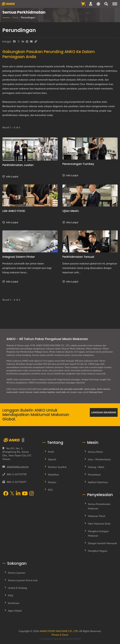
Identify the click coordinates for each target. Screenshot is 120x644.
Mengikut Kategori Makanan (98, 533)
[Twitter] (19, 41)
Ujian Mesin (71, 211)
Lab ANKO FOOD (14, 211)
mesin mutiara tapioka (44, 392)
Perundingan (28, 17)
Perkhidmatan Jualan (18, 165)
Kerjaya (52, 482)
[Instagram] (31, 494)
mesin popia (90, 389)
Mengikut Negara (98, 551)
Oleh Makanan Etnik (99, 524)
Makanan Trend (96, 516)
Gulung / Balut (96, 467)
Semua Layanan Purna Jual (23, 580)
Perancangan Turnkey (78, 164)
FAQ (10, 595)
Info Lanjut (10, 176)
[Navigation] (115, 4)
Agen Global (15, 611)
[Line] (27, 41)
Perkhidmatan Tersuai (78, 257)
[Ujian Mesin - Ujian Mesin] (90, 195)
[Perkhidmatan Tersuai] (90, 241)
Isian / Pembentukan (99, 459)
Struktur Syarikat (57, 467)
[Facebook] (14, 41)
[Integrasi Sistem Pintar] (30, 241)
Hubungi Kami (96, 392)
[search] (106, 4)
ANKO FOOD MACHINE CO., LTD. (59, 631)
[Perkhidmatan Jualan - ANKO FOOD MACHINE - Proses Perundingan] (30, 149)
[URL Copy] (36, 41)
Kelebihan (53, 474)
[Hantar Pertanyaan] (83, 4)
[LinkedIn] (23, 41)
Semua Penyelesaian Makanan (99, 506)
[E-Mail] (31, 41)
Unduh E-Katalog (17, 588)
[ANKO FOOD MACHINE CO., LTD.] (20, 440)
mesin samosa (104, 389)
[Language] (98, 4)
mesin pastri (12, 392)
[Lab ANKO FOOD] (30, 195)
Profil (51, 452)
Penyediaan (94, 474)
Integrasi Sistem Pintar (19, 257)
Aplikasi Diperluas (98, 482)
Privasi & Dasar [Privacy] (60, 635)
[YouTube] (25, 494)
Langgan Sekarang (104, 412)
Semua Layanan (17, 573)
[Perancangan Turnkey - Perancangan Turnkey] (90, 148)
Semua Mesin (95, 452)
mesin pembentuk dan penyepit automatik (63, 389)
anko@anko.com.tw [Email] (18, 467)
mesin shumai (26, 392)
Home (15, 17)
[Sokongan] (91, 4)
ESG (50, 490)
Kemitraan (14, 603)
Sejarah (52, 459)
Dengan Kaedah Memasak (102, 543)
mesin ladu (61, 392)
